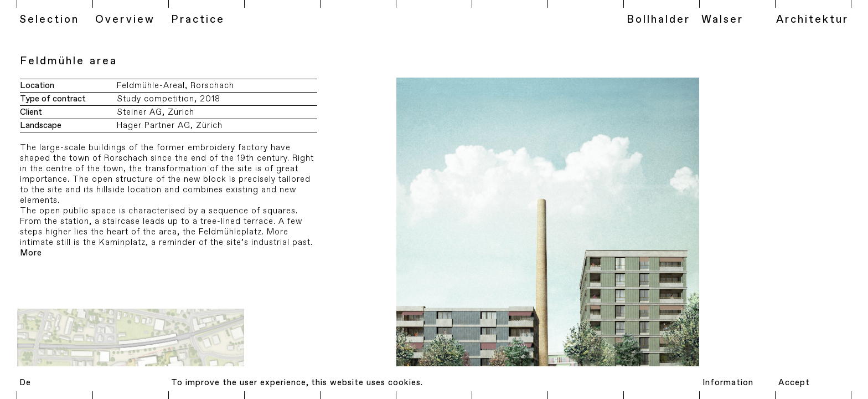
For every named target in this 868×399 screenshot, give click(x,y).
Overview (125, 20)
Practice (198, 20)
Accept (794, 383)
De (25, 383)
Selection (49, 20)
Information (728, 383)
